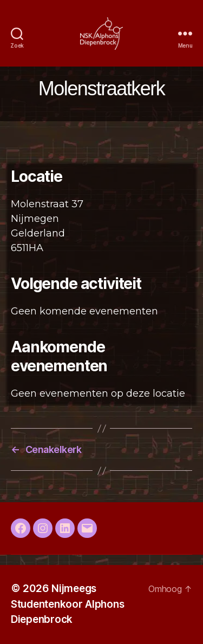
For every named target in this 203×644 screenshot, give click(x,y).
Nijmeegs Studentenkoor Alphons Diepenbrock (67, 604)
